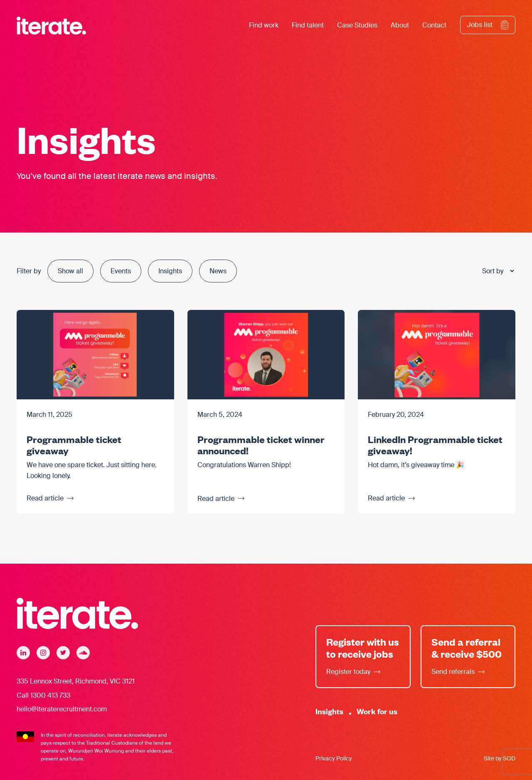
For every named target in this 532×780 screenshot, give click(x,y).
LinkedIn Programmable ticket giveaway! (435, 445)
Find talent (308, 26)
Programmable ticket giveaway (74, 445)
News (218, 271)
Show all (70, 271)
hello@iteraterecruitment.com (62, 709)
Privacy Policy (334, 759)
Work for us (377, 711)
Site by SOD (500, 759)
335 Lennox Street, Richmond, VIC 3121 (76, 681)
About (400, 26)
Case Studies (357, 26)
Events (121, 271)
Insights (170, 271)
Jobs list (480, 25)
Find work (264, 26)
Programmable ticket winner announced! (261, 445)
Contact (434, 26)
